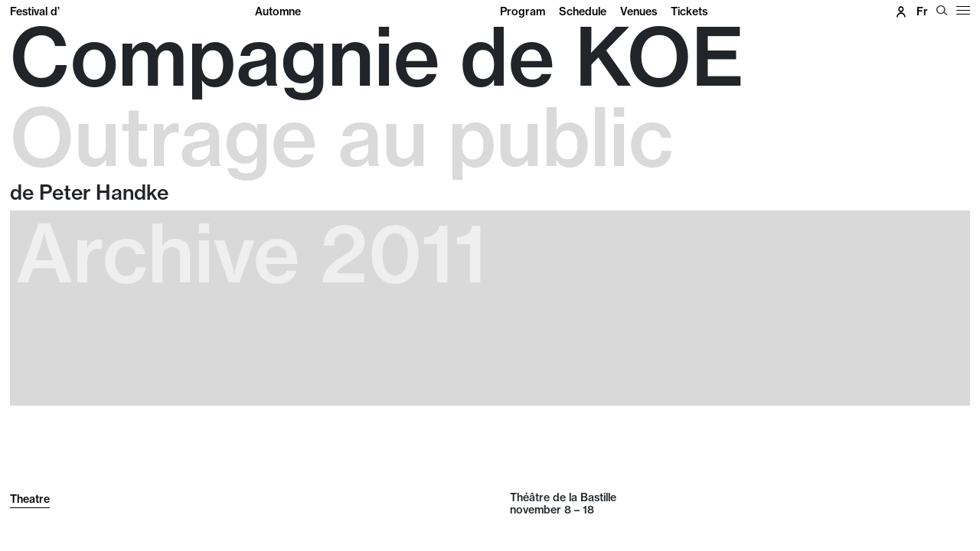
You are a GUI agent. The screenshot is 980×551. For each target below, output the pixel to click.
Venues (639, 11)
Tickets (689, 11)
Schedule (583, 11)
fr (922, 11)
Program (523, 11)
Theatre (30, 499)
